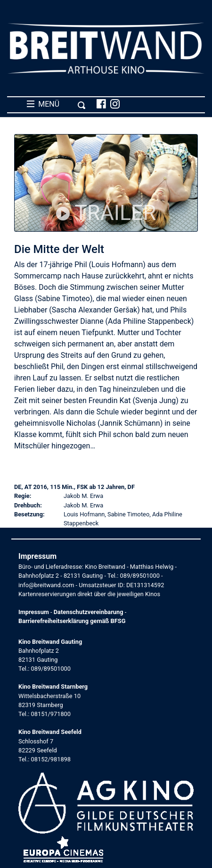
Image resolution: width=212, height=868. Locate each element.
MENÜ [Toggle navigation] (56, 104)
